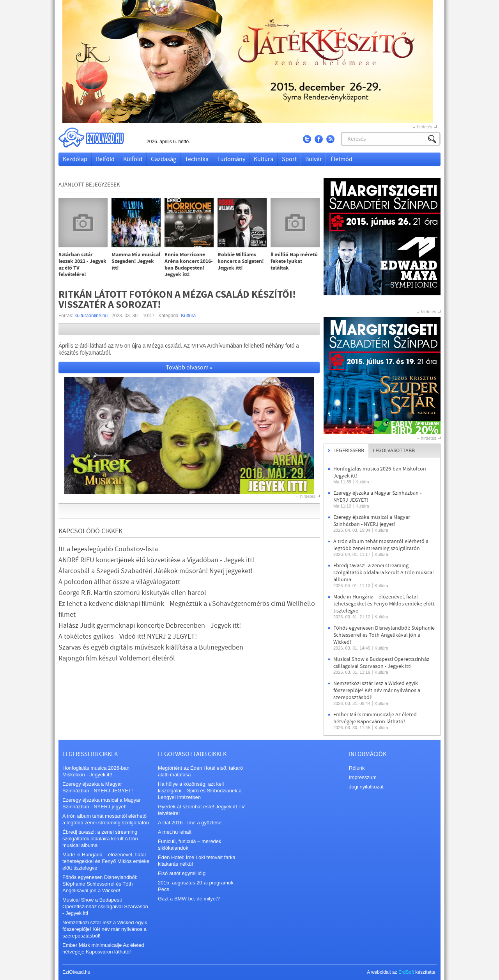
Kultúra (264, 159)
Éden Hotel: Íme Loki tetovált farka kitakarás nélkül (197, 861)
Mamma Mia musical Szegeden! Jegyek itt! (136, 262)
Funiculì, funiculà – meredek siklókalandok (190, 845)
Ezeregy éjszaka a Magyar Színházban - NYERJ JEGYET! (98, 787)
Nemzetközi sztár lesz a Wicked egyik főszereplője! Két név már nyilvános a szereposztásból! (377, 691)
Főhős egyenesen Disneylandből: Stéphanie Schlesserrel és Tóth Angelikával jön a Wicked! (384, 635)
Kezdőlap (75, 159)
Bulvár (314, 159)
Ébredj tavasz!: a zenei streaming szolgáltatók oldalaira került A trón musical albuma (384, 573)
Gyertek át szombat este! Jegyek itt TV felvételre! (201, 810)
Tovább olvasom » (189, 367)
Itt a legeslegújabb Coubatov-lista (108, 549)
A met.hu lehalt (175, 832)
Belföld (105, 159)
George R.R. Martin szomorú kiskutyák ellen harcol (132, 593)
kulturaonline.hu (91, 316)
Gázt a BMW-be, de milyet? (189, 899)
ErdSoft (406, 972)
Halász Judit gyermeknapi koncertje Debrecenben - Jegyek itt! (150, 626)
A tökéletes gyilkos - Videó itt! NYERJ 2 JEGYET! (128, 636)
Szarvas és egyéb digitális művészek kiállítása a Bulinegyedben (151, 647)
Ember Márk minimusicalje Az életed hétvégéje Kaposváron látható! (375, 718)
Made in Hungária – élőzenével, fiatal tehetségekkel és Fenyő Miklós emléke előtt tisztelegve (384, 604)
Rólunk (357, 768)
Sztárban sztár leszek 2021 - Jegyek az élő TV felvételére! (82, 265)
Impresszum (363, 777)
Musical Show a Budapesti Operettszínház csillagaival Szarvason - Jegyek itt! (381, 663)
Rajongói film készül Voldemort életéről (117, 658)
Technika (197, 159)
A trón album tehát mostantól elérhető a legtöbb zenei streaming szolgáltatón (381, 545)
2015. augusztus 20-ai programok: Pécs (196, 886)
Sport (289, 159)
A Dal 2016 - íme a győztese (190, 823)
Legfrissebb (349, 451)
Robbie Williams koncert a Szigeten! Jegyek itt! (241, 262)
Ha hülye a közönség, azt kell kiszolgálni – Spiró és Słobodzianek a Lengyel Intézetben (200, 791)
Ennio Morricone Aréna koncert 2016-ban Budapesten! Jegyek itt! (189, 265)
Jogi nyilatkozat (366, 787)
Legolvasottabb (394, 451)
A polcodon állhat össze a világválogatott (119, 582)
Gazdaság (164, 159)
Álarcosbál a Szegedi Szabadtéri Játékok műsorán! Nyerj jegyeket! (156, 571)
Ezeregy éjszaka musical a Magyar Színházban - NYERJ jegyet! (372, 521)
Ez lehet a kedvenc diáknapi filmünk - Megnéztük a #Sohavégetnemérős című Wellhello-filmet (188, 609)
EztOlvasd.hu (99, 138)
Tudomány (231, 159)
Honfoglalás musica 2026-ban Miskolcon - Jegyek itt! (96, 771)
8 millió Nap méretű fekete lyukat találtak (294, 262)
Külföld (133, 159)
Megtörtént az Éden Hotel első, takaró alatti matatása (200, 771)
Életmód (342, 159)
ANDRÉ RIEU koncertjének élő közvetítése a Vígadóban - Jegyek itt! (156, 560)
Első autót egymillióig (182, 873)
